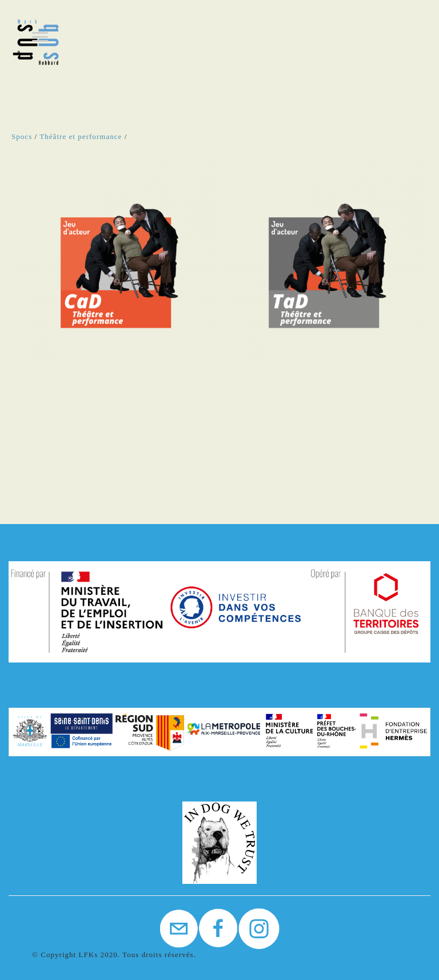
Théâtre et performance (81, 136)
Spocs (22, 136)
